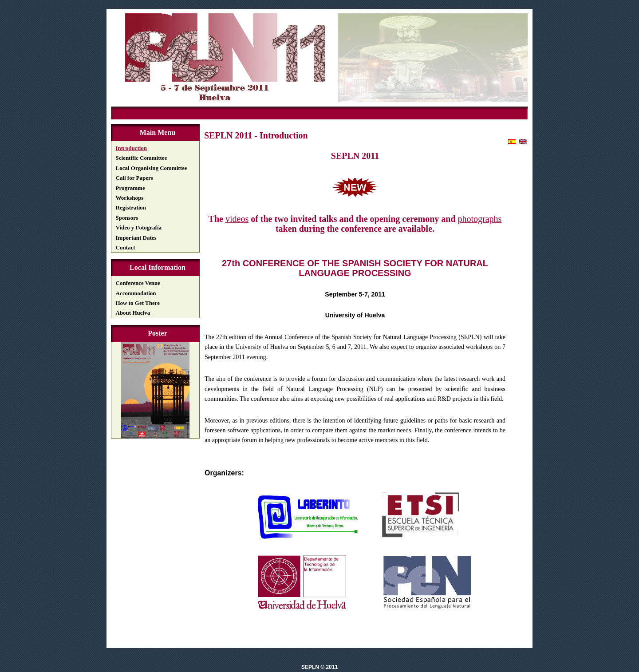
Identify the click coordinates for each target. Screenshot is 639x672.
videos (237, 219)
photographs (480, 219)
